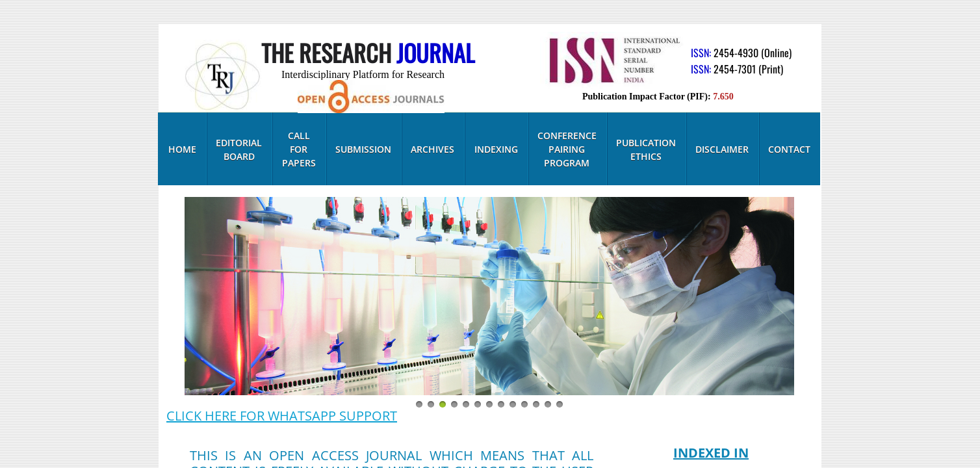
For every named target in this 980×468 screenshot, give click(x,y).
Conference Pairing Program (567, 149)
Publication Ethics (646, 149)
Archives (432, 149)
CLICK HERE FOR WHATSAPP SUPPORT (282, 416)
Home (182, 149)
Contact (789, 149)
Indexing (496, 149)
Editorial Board (239, 149)
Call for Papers (299, 149)
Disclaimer (722, 149)
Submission (363, 149)
